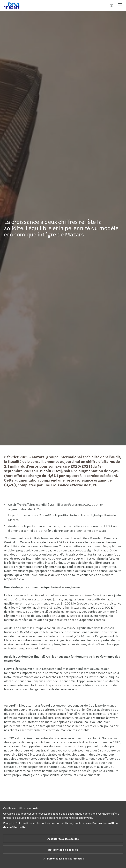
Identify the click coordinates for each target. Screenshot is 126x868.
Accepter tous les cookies (63, 839)
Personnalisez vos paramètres (63, 858)
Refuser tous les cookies (63, 850)
